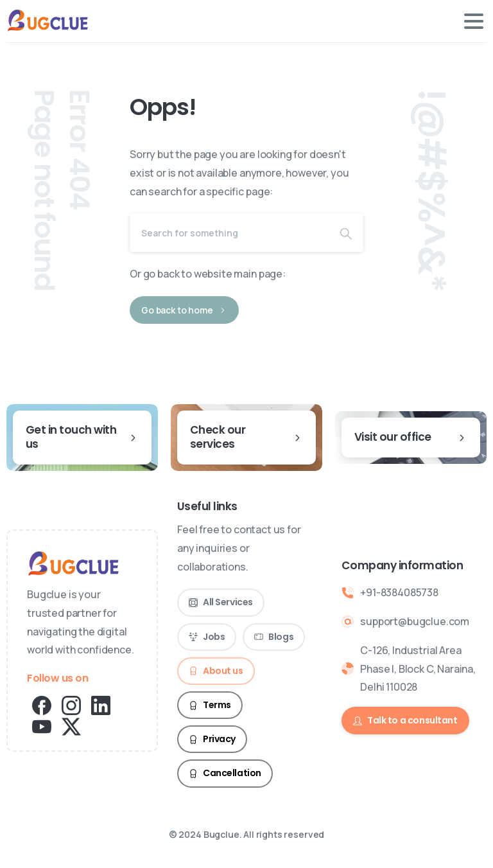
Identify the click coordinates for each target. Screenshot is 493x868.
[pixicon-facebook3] (42, 704)
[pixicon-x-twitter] (71, 726)
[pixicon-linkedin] (101, 704)
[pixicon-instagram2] (71, 704)
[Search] (229, 233)
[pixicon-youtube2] (42, 726)
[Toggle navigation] (474, 21)
